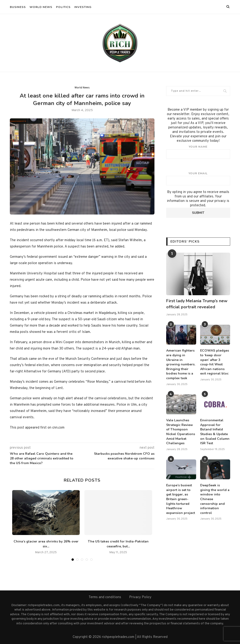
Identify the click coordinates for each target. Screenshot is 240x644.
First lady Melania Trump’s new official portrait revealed (197, 304)
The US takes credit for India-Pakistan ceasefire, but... (118, 544)
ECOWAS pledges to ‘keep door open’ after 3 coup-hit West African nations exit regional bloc (215, 362)
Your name (198, 152)
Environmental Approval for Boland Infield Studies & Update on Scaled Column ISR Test (215, 432)
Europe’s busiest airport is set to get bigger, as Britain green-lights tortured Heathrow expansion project (181, 499)
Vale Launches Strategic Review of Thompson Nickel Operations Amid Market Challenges (181, 432)
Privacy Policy (140, 597)
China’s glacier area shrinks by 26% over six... (46, 544)
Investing (83, 7)
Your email (198, 178)
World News (41, 7)
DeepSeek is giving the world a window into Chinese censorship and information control (215, 499)
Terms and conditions (105, 597)
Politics (63, 7)
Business (18, 7)
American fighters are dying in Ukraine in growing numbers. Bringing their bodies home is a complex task (181, 364)
